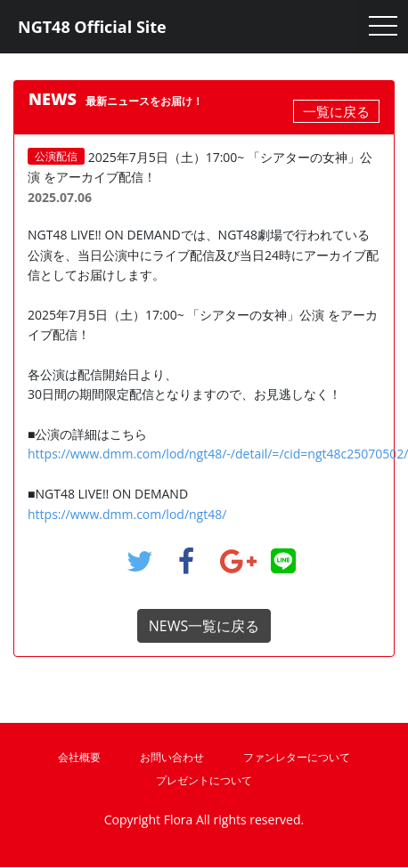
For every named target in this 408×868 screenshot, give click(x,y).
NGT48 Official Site (92, 27)
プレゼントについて (204, 780)
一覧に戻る (336, 111)
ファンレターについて (297, 757)
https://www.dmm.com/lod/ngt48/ (127, 514)
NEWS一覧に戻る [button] (204, 626)
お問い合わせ (172, 757)
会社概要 (79, 757)
